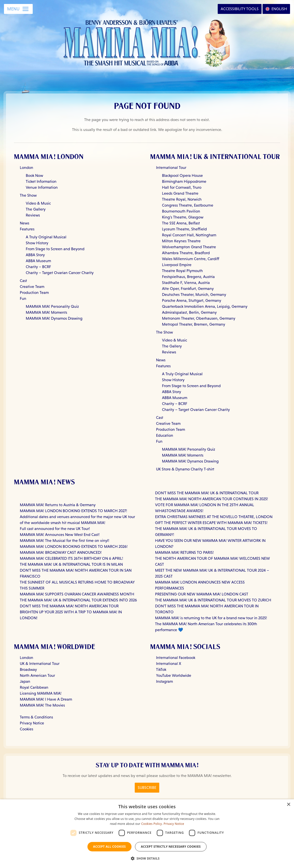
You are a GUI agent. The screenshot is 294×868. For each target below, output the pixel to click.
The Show (28, 195)
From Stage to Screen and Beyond (55, 249)
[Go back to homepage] (147, 42)
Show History (37, 243)
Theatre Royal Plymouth (182, 271)
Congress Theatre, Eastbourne (188, 205)
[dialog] (147, 834)
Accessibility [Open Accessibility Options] (240, 9)
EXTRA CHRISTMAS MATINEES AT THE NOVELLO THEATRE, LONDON (214, 517)
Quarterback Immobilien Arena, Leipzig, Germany (205, 306)
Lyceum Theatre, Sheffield (184, 229)
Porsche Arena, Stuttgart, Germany (192, 300)
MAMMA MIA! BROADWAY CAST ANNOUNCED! (61, 552)
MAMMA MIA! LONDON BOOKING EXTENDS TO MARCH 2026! (74, 546)
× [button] (288, 805)
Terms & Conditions (36, 717)
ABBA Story (35, 255)
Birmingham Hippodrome (184, 181)
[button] (147, 859)
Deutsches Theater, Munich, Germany (194, 294)
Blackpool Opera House (182, 175)
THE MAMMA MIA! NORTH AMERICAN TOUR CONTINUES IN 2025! (212, 499)
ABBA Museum (38, 261)
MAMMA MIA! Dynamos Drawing (54, 318)
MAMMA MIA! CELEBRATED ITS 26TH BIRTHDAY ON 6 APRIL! (71, 558)
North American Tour (37, 675)
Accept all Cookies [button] (109, 847)
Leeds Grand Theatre (180, 193)
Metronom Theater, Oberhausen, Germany (199, 318)
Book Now (34, 175)
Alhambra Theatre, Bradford (186, 253)
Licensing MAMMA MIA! (41, 693)
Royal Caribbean (34, 687)
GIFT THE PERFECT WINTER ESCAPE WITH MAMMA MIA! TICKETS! (211, 523)
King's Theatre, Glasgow (183, 217)
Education (165, 435)
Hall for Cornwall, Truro (182, 187)
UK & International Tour (40, 664)
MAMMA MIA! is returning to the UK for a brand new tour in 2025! (211, 618)
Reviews (33, 215)
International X (169, 664)
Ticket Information (41, 181)
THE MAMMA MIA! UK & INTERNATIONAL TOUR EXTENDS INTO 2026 (78, 600)
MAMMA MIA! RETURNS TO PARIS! (184, 552)
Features (27, 229)
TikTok (161, 669)
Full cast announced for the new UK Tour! (55, 529)
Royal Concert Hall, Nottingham (189, 235)
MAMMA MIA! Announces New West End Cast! (60, 535)
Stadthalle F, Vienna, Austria (186, 283)
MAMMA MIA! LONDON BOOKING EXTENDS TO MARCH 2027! (73, 511)
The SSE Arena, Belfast (181, 223)
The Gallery (36, 209)
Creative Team (32, 287)
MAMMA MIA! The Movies (42, 705)
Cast (23, 281)
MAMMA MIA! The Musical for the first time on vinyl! (65, 541)
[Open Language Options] (276, 9)
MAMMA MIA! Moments (46, 312)
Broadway (28, 669)
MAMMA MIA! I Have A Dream (46, 699)
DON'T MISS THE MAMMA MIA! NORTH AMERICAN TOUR (69, 606)
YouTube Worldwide (174, 675)
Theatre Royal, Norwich (182, 199)
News (25, 223)
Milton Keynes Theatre (181, 241)
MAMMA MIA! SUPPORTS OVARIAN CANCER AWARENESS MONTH (77, 594)
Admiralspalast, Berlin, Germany (189, 312)
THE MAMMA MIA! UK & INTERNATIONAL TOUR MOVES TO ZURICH (213, 600)
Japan (25, 681)
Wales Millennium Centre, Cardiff (191, 259)
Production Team (34, 293)
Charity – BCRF (38, 267)
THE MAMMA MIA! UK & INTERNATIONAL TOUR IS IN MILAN (71, 564)
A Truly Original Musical (46, 237)
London (27, 168)
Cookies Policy (151, 824)
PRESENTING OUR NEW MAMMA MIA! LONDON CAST (202, 594)
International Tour (171, 168)
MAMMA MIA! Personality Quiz (52, 306)
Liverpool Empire (177, 265)
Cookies (27, 729)
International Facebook (176, 658)
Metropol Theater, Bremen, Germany (194, 324)
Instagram (164, 681)
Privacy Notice (32, 723)
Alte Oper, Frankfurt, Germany (188, 289)
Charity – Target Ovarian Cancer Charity (60, 273)
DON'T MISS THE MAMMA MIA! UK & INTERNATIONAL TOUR (207, 493)
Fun (23, 298)
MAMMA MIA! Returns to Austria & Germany (58, 505)
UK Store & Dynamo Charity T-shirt (185, 469)
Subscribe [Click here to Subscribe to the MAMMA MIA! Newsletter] (147, 788)
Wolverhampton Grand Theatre (189, 247)
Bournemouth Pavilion (181, 211)
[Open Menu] (18, 9)
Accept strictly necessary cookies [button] (171, 847)
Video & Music (38, 203)
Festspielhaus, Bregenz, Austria (188, 277)
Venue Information (42, 187)
